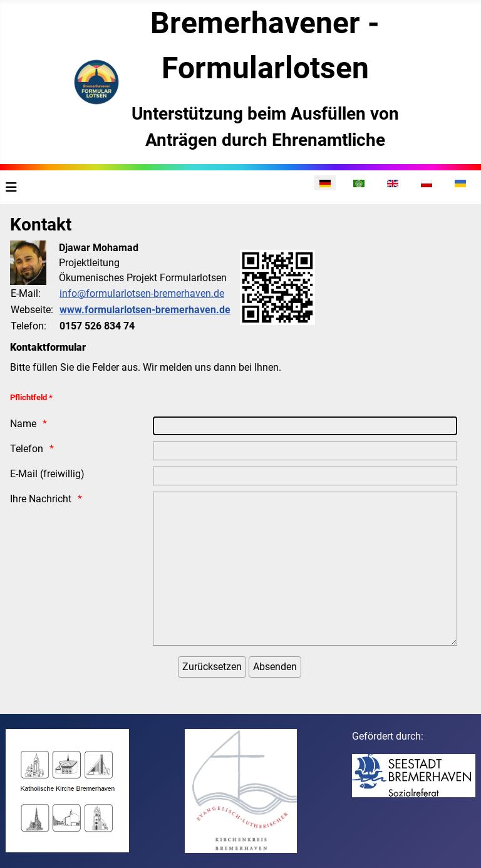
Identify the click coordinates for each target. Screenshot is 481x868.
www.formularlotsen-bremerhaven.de (145, 310)
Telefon (27, 449)
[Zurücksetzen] (212, 667)
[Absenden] (275, 667)
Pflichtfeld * (31, 397)
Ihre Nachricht (41, 499)
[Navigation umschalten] (11, 187)
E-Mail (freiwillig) (47, 474)
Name (23, 424)
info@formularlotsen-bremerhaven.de (142, 293)
